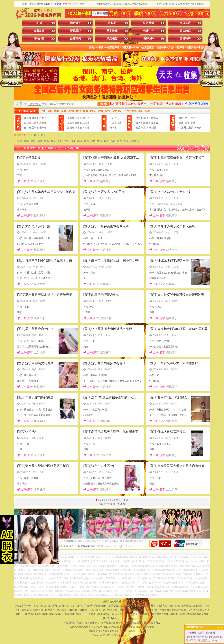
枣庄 (126, 141)
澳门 (187, 118)
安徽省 (78, 123)
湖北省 (78, 128)
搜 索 (104, 104)
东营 (113, 141)
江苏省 (78, 118)
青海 (149, 128)
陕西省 (147, 123)
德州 (86, 141)
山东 (37, 135)
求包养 (112, 23)
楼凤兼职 (76, 31)
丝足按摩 (112, 31)
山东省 (43, 128)
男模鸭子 (185, 39)
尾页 (118, 500)
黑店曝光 (76, 23)
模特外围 (39, 39)
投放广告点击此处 (112, 602)
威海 (40, 141)
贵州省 (154, 118)
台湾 (193, 118)
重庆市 (139, 118)
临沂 (80, 141)
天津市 (35, 118)
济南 (20, 141)
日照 (106, 141)
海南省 (113, 128)
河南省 (86, 128)
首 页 (39, 23)
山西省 (28, 123)
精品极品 (112, 39)
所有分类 (73, 148)
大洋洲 (182, 128)
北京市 (28, 118)
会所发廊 (39, 31)
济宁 (66, 141)
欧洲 (187, 123)
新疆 (154, 128)
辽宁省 (35, 128)
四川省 (147, 118)
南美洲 (198, 128)
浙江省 (86, 118)
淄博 (93, 141)
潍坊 (100, 141)
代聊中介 (149, 31)
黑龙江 (43, 123)
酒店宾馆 (185, 23)
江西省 (86, 123)
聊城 (26, 141)
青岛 (46, 141)
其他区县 (135, 141)
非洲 (193, 123)
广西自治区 (116, 123)
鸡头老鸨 (185, 31)
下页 (126, 500)
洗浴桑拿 (149, 23)
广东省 (113, 118)
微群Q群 (149, 39)
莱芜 (60, 141)
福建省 (71, 123)
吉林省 (28, 128)
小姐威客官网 (83, 546)
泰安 (53, 141)
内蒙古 (35, 123)
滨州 (120, 141)
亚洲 (181, 123)
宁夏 (143, 128)
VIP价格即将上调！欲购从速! (201, 633)
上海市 (71, 118)
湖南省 (71, 128)
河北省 (43, 118)
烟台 (33, 141)
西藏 (138, 128)
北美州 (190, 128)
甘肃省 (154, 123)
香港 (181, 118)
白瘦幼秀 (76, 39)
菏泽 (73, 141)
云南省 (139, 123)
